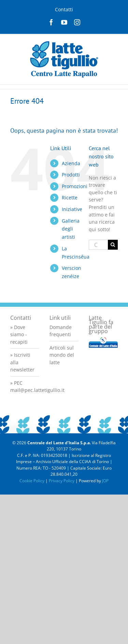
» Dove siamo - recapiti (19, 334)
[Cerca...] (98, 245)
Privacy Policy (62, 481)
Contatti (64, 9)
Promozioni (75, 186)
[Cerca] (113, 245)
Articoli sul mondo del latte (62, 355)
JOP (105, 481)
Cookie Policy (32, 481)
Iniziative (72, 209)
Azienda (71, 163)
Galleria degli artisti (71, 229)
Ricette (70, 198)
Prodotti (71, 175)
